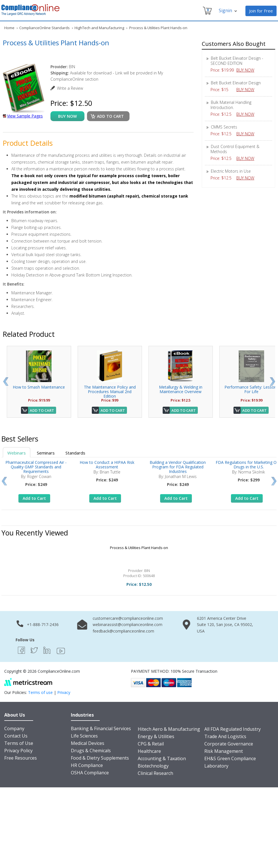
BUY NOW (247, 70)
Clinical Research (155, 773)
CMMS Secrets (224, 127)
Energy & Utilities (156, 736)
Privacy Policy (18, 751)
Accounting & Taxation (162, 758)
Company (14, 728)
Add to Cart (42, 410)
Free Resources (21, 758)
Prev (6, 382)
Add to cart (110, 116)
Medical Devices (88, 743)
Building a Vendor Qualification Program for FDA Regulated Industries (178, 467)
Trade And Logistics (225, 736)
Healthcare (149, 751)
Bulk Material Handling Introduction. (231, 105)
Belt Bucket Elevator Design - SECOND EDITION (237, 61)
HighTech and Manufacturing (99, 28)
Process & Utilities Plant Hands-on (139, 548)
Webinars (17, 453)
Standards (75, 453)
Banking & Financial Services (101, 728)
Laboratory (216, 766)
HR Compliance (87, 765)
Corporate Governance (229, 744)
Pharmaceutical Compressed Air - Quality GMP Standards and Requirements (36, 467)
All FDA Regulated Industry (233, 729)
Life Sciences (84, 736)
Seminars (46, 453)
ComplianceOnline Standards (44, 28)
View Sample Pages (25, 116)
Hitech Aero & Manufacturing (169, 729)
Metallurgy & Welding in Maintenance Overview (181, 389)
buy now (67, 116)
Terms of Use (19, 743)
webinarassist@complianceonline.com (128, 624)
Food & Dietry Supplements (100, 758)
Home (9, 28)
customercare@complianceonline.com (128, 618)
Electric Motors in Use (231, 171)
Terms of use (40, 692)
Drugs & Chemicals (91, 751)
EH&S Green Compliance (230, 758)
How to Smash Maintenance (39, 387)
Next (272, 382)
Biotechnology (153, 766)
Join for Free (261, 11)
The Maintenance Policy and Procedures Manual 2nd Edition (110, 392)
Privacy (64, 692)
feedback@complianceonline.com (123, 631)
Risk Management (224, 751)
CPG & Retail (151, 744)
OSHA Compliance (90, 773)
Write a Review (70, 88)
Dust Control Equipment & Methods (235, 149)
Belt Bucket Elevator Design (236, 83)
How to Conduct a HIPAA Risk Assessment (107, 465)
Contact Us (16, 736)
